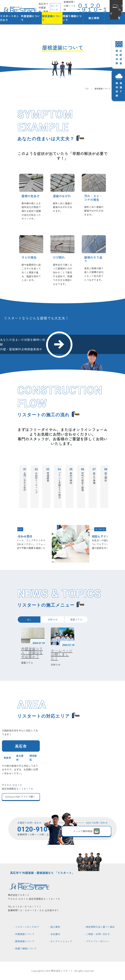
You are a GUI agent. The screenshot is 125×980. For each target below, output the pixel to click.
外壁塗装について (30, 18)
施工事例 (94, 18)
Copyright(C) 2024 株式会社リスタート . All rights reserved (63, 971)
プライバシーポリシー (98, 941)
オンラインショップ (61, 941)
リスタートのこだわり (9, 18)
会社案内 (55, 934)
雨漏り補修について (72, 18)
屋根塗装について (51, 18)
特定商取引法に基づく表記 (100, 927)
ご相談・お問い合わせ (98, 934)
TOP (87, 89)
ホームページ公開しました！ (62, 654)
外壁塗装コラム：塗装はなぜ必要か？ (32, 652)
